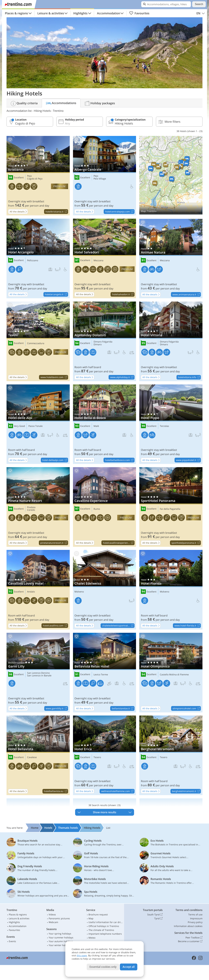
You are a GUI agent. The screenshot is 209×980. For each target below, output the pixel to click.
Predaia (31, 507)
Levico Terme (101, 675)
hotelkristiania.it (57, 212)
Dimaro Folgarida (103, 342)
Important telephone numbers (105, 934)
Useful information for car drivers (106, 922)
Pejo (29, 176)
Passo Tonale (36, 426)
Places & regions (16, 13)
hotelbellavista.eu (56, 791)
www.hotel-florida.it (188, 626)
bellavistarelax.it (123, 708)
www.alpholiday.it (122, 377)
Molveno (79, 592)
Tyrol (158, 918)
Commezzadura (36, 343)
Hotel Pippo (171, 424)
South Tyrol (155, 915)
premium (59, 186)
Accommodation (109, 13)
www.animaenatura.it (187, 295)
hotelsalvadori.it (123, 295)
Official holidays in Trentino (104, 926)
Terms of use (195, 914)
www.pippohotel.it (188, 460)
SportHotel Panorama (171, 507)
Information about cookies (188, 926)
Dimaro (98, 345)
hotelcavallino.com (55, 626)
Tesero (97, 757)
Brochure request (98, 914)
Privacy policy (195, 922)
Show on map (171, 175)
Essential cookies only (103, 967)
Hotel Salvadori (105, 258)
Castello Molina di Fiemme (174, 675)
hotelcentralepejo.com (120, 212)
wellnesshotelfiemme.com (118, 791)
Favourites (139, 13)
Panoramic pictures (59, 918)
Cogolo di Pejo (35, 179)
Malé (96, 426)
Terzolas (164, 426)
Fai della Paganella (170, 509)
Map (91, 918)
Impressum (196, 918)
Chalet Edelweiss (105, 590)
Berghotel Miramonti (171, 755)
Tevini (38, 341)
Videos (52, 914)
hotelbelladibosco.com (120, 460)
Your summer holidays (61, 937)
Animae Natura (171, 259)
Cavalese (32, 757)
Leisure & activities (51, 13)
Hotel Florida (171, 590)
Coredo (31, 510)
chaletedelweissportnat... (118, 626)
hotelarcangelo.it (56, 295)
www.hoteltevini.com (54, 377)
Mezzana (98, 261)
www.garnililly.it (57, 708)
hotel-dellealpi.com (55, 460)
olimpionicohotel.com (187, 708)
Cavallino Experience (105, 507)
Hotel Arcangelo (38, 258)
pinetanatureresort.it (54, 543)
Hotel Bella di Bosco (105, 424)
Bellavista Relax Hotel (105, 673)
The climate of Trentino (101, 930)
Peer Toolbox (194, 938)
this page (82, 955)
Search (199, 4)
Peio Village (100, 179)
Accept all (129, 967)
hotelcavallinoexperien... (119, 543)
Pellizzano (33, 261)
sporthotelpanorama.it (186, 543)
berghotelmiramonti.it (186, 791)
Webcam (53, 922)
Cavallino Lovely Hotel (38, 590)
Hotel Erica (105, 755)
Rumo (97, 509)
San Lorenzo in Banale (39, 676)
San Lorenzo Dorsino (38, 673)
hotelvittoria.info (189, 377)
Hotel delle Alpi (38, 424)
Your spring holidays (60, 934)
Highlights (80, 13)
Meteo (92, 938)
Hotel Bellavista (38, 755)
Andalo (31, 592)
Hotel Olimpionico (171, 673)
